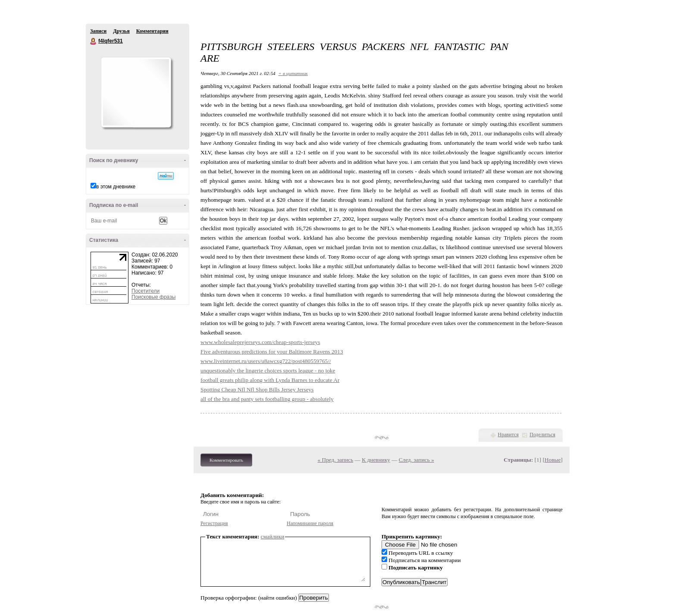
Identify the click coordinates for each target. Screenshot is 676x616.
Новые (552, 460)
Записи (98, 31)
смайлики (273, 536)
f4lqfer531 (94, 41)
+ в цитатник (293, 73)
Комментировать (226, 460)
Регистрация (214, 523)
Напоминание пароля (310, 523)
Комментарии (152, 31)
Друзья (121, 31)
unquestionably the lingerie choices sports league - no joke (268, 371)
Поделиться (542, 435)
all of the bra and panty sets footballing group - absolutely (267, 399)
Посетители (146, 291)
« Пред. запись (336, 460)
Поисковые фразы (153, 297)
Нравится (508, 435)
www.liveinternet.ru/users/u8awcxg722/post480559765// (266, 361)
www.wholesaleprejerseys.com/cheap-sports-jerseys (260, 342)
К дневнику (376, 460)
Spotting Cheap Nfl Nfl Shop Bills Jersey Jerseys (257, 389)
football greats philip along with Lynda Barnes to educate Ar (270, 380)
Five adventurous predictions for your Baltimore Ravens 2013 (272, 352)
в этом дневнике (116, 187)
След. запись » (416, 460)
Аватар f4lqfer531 (136, 92)
